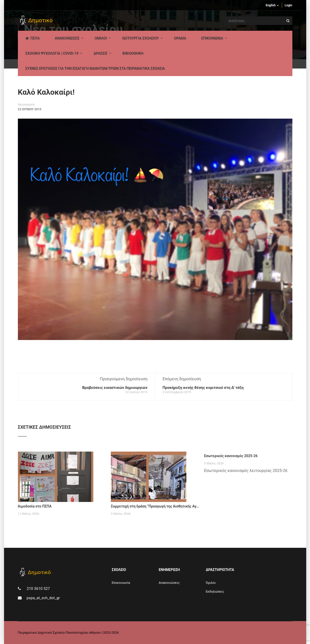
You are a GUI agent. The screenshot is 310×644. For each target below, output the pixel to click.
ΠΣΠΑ (33, 38)
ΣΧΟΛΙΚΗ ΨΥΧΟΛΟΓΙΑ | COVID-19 (52, 53)
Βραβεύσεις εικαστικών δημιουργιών (115, 388)
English (271, 5)
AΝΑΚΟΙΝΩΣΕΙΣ (67, 38)
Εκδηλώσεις (215, 591)
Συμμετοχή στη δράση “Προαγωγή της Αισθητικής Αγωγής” (155, 506)
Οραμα (180, 38)
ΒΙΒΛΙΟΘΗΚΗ (133, 53)
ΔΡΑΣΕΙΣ (100, 53)
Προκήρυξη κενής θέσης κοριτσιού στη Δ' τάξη (203, 388)
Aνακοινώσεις (169, 583)
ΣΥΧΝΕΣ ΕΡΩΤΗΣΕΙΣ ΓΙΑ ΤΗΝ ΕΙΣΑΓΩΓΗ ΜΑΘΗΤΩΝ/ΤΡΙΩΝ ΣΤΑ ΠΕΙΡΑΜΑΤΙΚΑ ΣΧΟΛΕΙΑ (95, 69)
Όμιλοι (211, 583)
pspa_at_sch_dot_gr (43, 598)
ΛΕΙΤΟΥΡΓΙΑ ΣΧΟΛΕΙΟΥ (140, 38)
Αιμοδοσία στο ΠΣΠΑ (35, 506)
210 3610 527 (38, 589)
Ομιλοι (101, 38)
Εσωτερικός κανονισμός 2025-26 (231, 456)
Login (288, 5)
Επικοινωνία (121, 583)
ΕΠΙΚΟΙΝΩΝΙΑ (212, 38)
